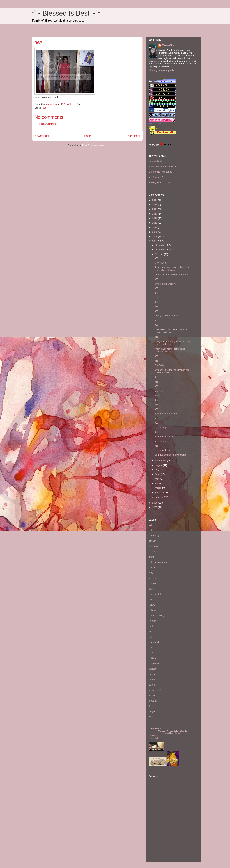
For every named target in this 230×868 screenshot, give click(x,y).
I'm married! (153, 738)
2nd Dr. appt (161, 427)
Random (178, 733)
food (151, 573)
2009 (155, 232)
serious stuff (155, 690)
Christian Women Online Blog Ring (173, 731)
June (158, 474)
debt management (158, 562)
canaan (152, 541)
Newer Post (42, 136)
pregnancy (154, 663)
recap (157, 395)
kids (151, 631)
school (152, 685)
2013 (155, 214)
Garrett (152, 583)
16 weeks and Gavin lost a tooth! (171, 275)
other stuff (154, 642)
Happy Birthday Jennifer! (167, 316)
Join (167, 733)
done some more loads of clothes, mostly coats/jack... (172, 269)
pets (151, 647)
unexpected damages (165, 414)
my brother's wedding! (166, 284)
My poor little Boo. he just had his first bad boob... (172, 371)
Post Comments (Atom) (94, 145)
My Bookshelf (156, 177)
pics (151, 653)
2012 (155, 218)
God (151, 599)
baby (151, 530)
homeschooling (156, 615)
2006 (155, 503)
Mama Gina (168, 45)
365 (45, 108)
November (161, 250)
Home (88, 136)
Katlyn (152, 626)
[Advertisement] (159, 837)
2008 (155, 236)
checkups (154, 546)
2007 (155, 241)
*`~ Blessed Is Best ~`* (66, 13)
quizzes (153, 669)
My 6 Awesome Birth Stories (163, 167)
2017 (155, 200)
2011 (155, 223)
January (160, 497)
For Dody (159, 365)
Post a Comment (48, 124)
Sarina (152, 679)
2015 (155, 205)
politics (152, 658)
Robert (152, 674)
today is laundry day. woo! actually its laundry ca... (172, 343)
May (158, 479)
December (161, 245)
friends (152, 578)
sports (152, 695)
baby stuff (159, 391)
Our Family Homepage (160, 172)
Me (150, 637)
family (152, 567)
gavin (151, 589)
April (158, 483)
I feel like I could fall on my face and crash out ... (171, 331)
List (172, 733)
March (159, 488)
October (160, 254)
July (157, 470)
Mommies (153, 736)
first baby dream (163, 450)
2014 (155, 209)
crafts (151, 557)
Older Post (133, 136)
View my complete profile (162, 70)
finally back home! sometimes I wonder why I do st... (170, 350)
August (159, 465)
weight (152, 711)
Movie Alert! (160, 263)
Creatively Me (156, 161)
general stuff (155, 594)
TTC (151, 706)
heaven (152, 605)
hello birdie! (160, 441)
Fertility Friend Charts (160, 183)
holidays (153, 610)
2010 (155, 227)
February (160, 493)
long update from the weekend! (170, 455)
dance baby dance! (164, 437)
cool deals (154, 551)
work (151, 717)
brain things (155, 535)
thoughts (153, 701)
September (161, 460)
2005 (155, 507)
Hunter (152, 621)
